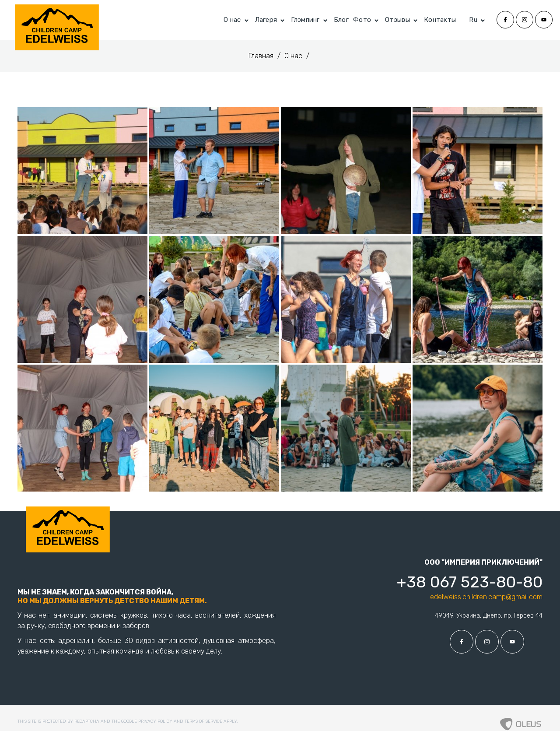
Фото (362, 20)
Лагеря (266, 20)
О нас (232, 20)
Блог (341, 20)
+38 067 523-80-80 (469, 582)
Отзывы (397, 20)
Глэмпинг (305, 20)
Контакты (440, 20)
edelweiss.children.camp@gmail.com (486, 597)
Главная (262, 56)
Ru (473, 20)
